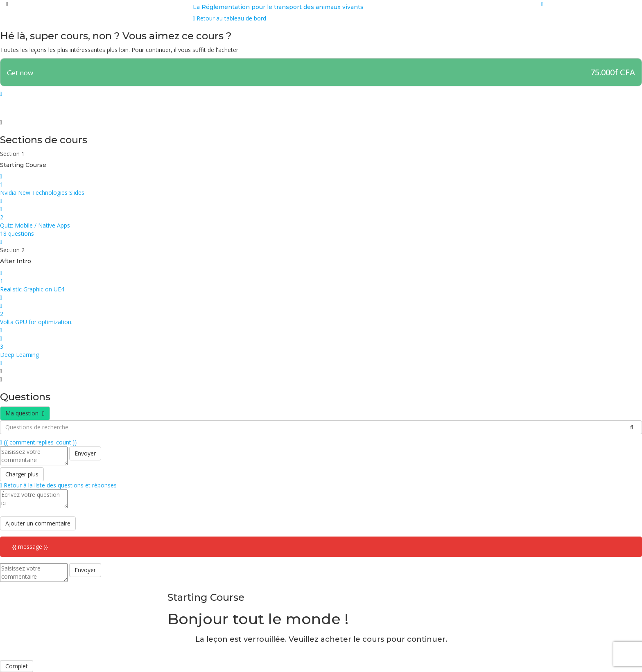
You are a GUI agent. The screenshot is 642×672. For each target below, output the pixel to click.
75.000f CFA (613, 72)
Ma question (25, 413)
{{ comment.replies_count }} (38, 442)
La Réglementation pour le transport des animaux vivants (278, 7)
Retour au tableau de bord (229, 18)
